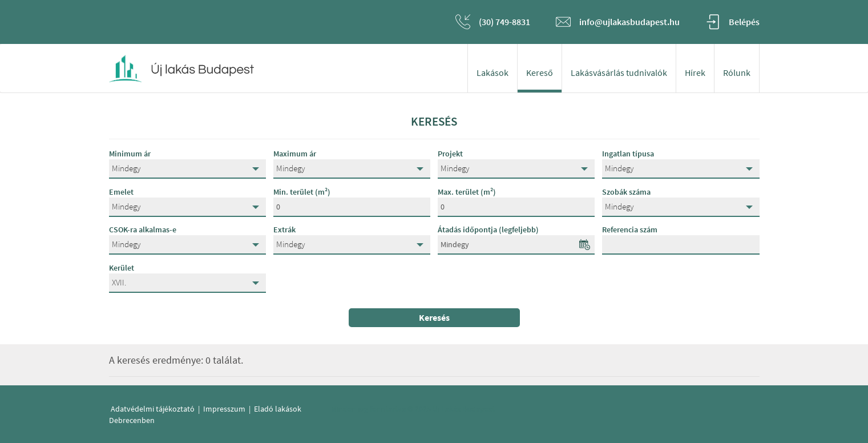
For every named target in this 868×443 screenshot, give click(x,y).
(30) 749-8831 (504, 22)
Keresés (434, 317)
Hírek (695, 73)
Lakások (492, 73)
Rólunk (737, 73)
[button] (188, 169)
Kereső (540, 73)
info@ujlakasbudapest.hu (629, 22)
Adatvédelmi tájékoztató (153, 409)
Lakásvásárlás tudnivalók (619, 73)
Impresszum (224, 409)
